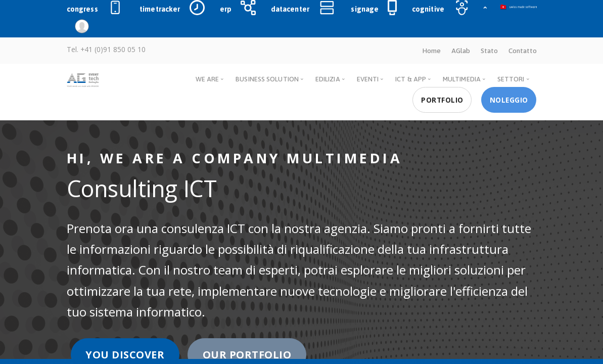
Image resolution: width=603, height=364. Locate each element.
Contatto (523, 51)
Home (431, 51)
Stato (489, 51)
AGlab (461, 51)
